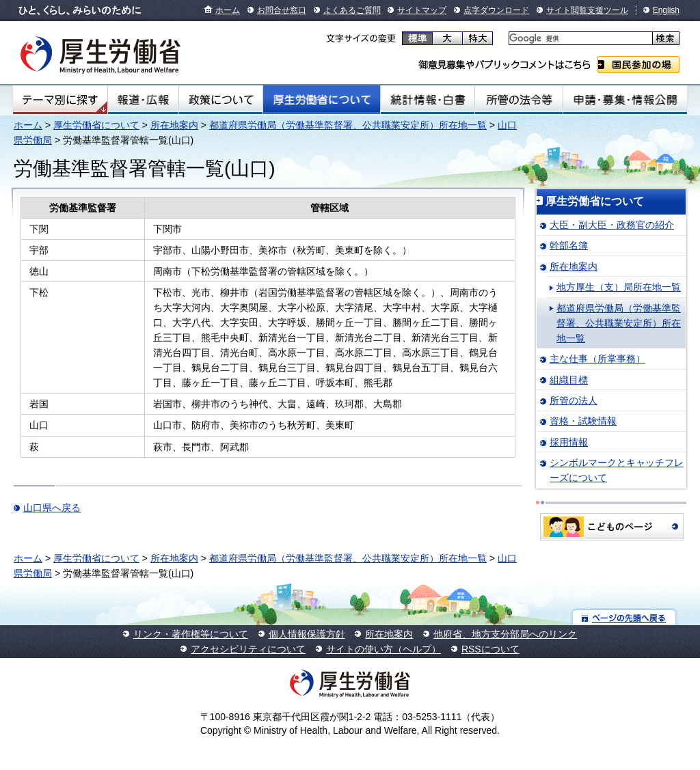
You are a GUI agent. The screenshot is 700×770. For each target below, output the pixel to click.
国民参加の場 (638, 65)
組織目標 (569, 380)
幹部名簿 (569, 245)
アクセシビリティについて (248, 649)
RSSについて (490, 649)
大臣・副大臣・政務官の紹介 (612, 225)
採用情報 (569, 442)
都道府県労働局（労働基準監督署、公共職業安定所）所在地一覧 (348, 125)
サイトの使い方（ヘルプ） (383, 649)
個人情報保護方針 (307, 634)
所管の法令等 (519, 100)
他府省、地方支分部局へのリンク (505, 634)
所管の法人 (574, 400)
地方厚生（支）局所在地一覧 (619, 287)
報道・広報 (143, 100)
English (666, 10)
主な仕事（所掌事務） (597, 359)
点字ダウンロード (496, 10)
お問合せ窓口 (282, 10)
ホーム (228, 10)
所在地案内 (174, 125)
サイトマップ (422, 10)
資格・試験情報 (583, 421)
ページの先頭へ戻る (624, 617)
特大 (477, 38)
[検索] (579, 39)
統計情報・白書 (428, 100)
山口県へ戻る (52, 508)
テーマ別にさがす (60, 100)
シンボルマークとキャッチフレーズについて (617, 470)
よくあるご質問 (352, 10)
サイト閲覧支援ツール (587, 10)
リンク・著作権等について (191, 634)
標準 (417, 38)
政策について (221, 100)
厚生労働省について (322, 100)
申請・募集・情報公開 (625, 100)
